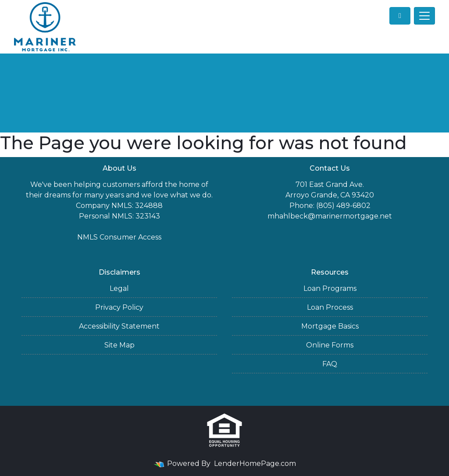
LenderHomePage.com (255, 463)
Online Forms (330, 345)
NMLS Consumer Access (119, 237)
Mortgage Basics (330, 326)
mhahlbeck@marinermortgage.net (330, 216)
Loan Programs (330, 288)
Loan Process (330, 307)
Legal (119, 288)
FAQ (330, 364)
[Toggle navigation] (424, 16)
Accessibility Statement (119, 326)
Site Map (119, 345)
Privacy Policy (119, 307)
